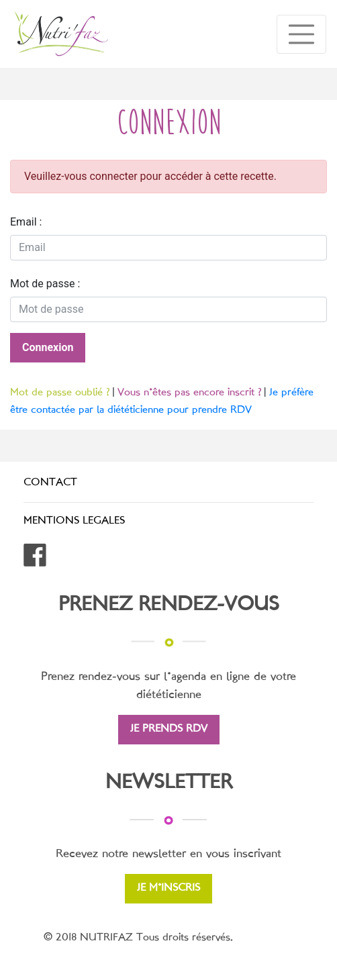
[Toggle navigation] (301, 34)
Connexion (48, 347)
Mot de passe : (45, 284)
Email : (26, 222)
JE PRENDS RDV (169, 729)
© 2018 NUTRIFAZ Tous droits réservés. (138, 938)
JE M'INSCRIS (168, 888)
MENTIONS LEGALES (74, 521)
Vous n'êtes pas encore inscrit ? (189, 393)
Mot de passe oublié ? (60, 393)
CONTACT (50, 483)
